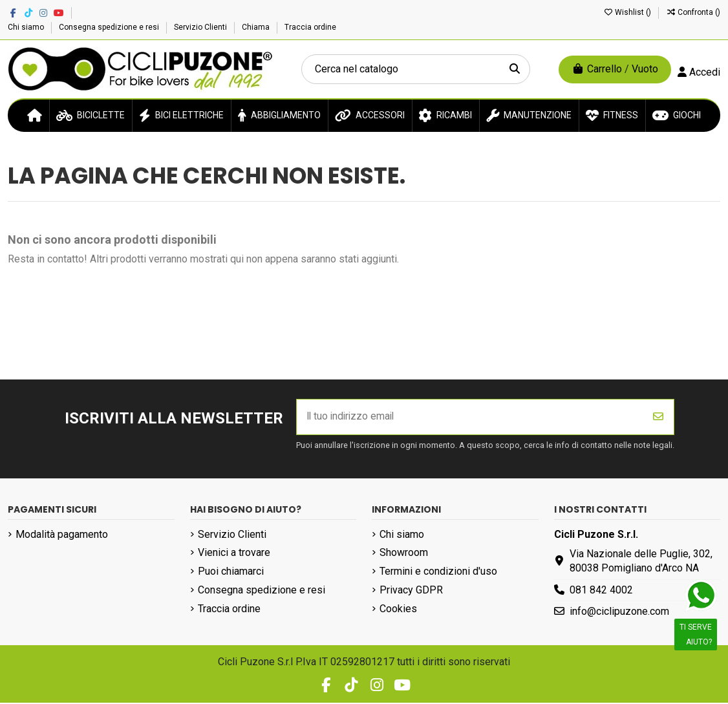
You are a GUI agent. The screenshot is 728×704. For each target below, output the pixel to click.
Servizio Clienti (201, 27)
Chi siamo (27, 27)
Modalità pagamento (62, 535)
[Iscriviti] (658, 418)
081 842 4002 (601, 591)
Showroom (404, 554)
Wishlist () (628, 12)
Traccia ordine (310, 27)
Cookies (398, 609)
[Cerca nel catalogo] (515, 69)
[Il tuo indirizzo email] (470, 418)
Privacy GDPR (411, 591)
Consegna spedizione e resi (110, 27)
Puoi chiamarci (231, 572)
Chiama (257, 27)
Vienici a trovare (234, 554)
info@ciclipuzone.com (619, 613)
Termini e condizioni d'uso (438, 572)
